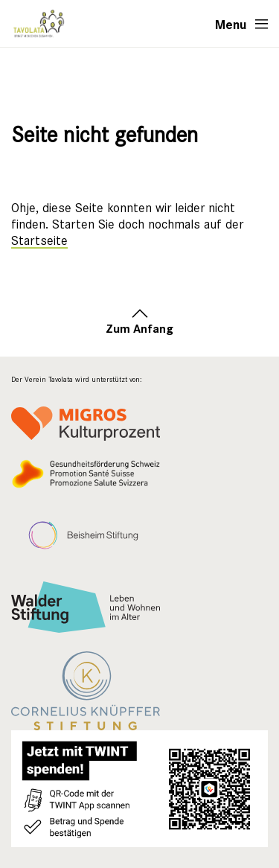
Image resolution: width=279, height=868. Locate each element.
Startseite (39, 241)
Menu (231, 24)
